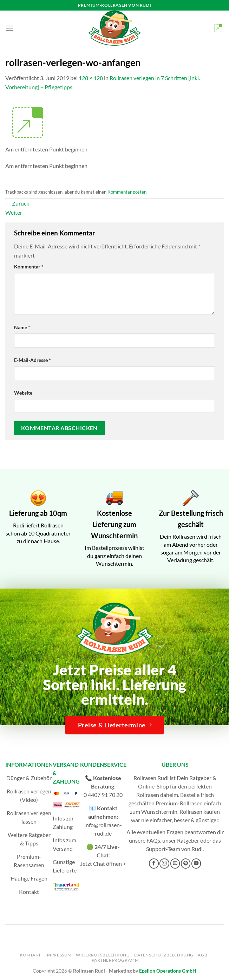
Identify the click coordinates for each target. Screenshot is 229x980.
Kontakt (29, 892)
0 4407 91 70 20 (103, 795)
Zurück (17, 203)
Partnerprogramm (115, 960)
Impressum (58, 955)
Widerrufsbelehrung (103, 955)
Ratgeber (188, 840)
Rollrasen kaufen (200, 812)
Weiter (17, 212)
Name (22, 327)
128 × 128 (91, 78)
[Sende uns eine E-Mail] (175, 863)
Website (23, 393)
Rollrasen (148, 795)
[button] (9, 28)
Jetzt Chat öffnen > (103, 864)
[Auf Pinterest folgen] (186, 863)
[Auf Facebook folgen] (154, 863)
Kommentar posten (127, 192)
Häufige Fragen (29, 878)
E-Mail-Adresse (32, 360)
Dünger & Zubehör (29, 778)
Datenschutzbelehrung (164, 955)
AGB (202, 955)
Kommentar (29, 267)
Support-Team (163, 849)
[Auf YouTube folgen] (196, 863)
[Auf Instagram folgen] (164, 863)
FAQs (153, 840)
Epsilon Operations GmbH (168, 971)
